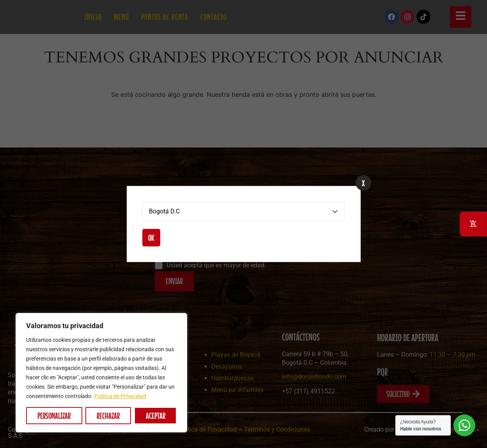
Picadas (152, 434)
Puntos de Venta (165, 17)
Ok (151, 238)
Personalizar (54, 416)
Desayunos (227, 398)
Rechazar (108, 416)
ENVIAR (174, 281)
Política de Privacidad (120, 396)
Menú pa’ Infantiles (237, 421)
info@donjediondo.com (314, 412)
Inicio (93, 17)
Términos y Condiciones (277, 429)
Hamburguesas (232, 410)
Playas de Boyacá (236, 386)
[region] (101, 373)
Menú (121, 17)
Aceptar (156, 416)
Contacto (213, 17)
